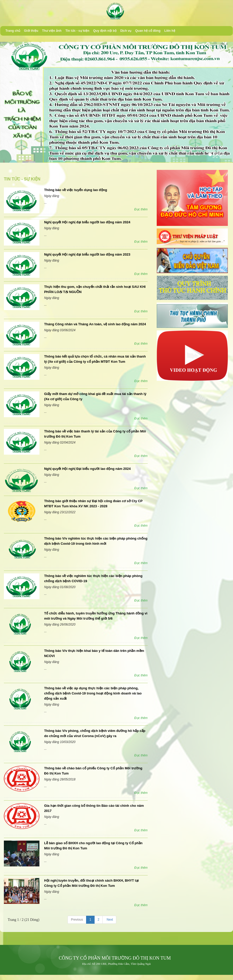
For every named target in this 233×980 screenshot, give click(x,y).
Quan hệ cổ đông (148, 31)
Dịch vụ (126, 31)
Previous (77, 920)
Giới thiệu (31, 31)
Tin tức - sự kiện (77, 31)
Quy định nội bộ (105, 31)
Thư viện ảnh (52, 31)
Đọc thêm (141, 209)
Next (109, 920)
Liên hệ (170, 31)
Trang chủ (13, 31)
